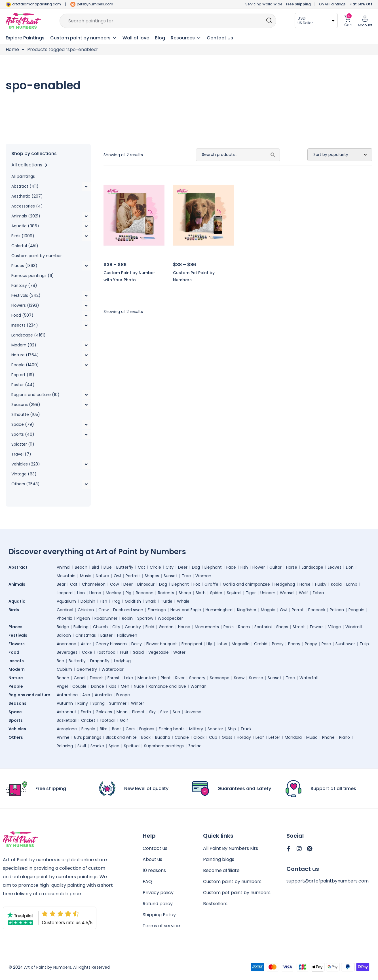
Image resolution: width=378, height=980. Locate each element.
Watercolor (113, 669)
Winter (138, 703)
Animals (18, 584)
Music (86, 576)
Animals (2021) (26, 216)
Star (164, 712)
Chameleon (94, 584)
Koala (336, 584)
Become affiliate (221, 870)
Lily (209, 644)
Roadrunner (106, 618)
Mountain (66, 576)
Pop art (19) (23, 375)
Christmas (86, 635)
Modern (18, 669)
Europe (123, 695)
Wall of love (136, 38)
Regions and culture (31, 695)
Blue (108, 567)
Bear (61, 584)
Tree (186, 576)
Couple (79, 686)
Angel (62, 686)
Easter (106, 635)
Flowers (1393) (25, 305)
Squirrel (234, 593)
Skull (82, 746)
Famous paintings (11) (33, 276)
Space (17, 712)
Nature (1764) (25, 355)
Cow (114, 584)
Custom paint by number (37, 256)
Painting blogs (219, 859)
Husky (321, 584)
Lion (350, 567)
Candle (182, 737)
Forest (114, 678)
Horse (292, 567)
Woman (203, 576)
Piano (345, 737)
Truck (246, 729)
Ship (232, 729)
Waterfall (309, 678)
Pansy (278, 644)
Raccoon (145, 593)
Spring (99, 703)
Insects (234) (25, 325)
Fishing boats (172, 729)
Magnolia (241, 644)
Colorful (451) (25, 246)
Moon (122, 712)
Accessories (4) (27, 206)
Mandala (293, 737)
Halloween (127, 635)
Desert (96, 678)
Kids (112, 686)
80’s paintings (88, 737)
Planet (138, 712)
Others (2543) (26, 484)
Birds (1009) (23, 236)
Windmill (354, 627)
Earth (86, 712)
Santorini (263, 627)
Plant (166, 678)
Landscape (312, 567)
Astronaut (66, 712)
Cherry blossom (111, 644)
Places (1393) (24, 266)
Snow (239, 678)
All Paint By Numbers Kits (231, 848)
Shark (151, 601)
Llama (95, 593)
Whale (183, 601)
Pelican (337, 610)
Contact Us (220, 38)
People (17, 686)
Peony (294, 644)
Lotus (222, 644)
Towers (316, 627)
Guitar (275, 567)
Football (108, 720)
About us (152, 859)
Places (17, 627)
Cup (213, 737)
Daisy (137, 644)
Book (146, 737)
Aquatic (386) (25, 226)
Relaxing (65, 746)
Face (231, 567)
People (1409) (25, 365)
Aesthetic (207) (27, 196)
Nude (139, 686)
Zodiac (195, 746)
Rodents (166, 593)
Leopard (65, 593)
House (184, 627)
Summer (118, 703)
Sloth (201, 593)
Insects (18, 661)
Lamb (352, 584)
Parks (229, 627)
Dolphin (88, 601)
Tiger (251, 593)
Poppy (311, 644)
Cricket (88, 720)
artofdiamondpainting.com (37, 4)
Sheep (185, 593)
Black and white (121, 737)
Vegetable (159, 652)
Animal (64, 567)
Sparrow (145, 618)
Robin (127, 618)
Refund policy (158, 904)
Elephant (213, 567)
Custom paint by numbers (232, 881)
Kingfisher (247, 610)
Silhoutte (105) (26, 414)
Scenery (197, 678)
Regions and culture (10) (35, 395)
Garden (166, 627)
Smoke (97, 746)
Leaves (335, 567)
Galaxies (104, 712)
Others (17, 737)
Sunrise (256, 678)
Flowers (18, 644)
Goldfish (133, 601)
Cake (87, 652)
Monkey (113, 593)
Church (100, 627)
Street (299, 627)
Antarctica (67, 695)
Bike (104, 729)
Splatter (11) (23, 444)
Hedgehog (285, 584)
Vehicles (19, 729)
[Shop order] (340, 155)
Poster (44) (23, 385)
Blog (160, 38)
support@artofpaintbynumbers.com (328, 881)
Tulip (364, 644)
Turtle (167, 601)
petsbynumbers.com (95, 4)
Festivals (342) (26, 295)
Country (133, 627)
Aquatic (18, 601)
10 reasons (154, 870)
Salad (138, 652)
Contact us (155, 848)
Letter (274, 737)
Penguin (356, 610)
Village (334, 627)
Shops (282, 627)
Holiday (244, 737)
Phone (328, 737)
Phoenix (64, 618)
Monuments (207, 627)
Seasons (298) (26, 405)
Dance (98, 686)
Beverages (67, 652)
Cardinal (65, 610)
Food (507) (22, 315)
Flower (259, 567)
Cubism (64, 669)
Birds (15, 610)
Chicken (86, 610)
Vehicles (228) (26, 464)
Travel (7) (21, 454)
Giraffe (211, 584)
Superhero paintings (164, 746)
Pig (128, 593)
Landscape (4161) (28, 335)
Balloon (64, 635)
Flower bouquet (162, 644)
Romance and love (167, 686)
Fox (197, 584)
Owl (117, 576)
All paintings (23, 176)
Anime (63, 737)
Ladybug (122, 661)
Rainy (83, 703)
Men (125, 686)
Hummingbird (219, 610)
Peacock (317, 610)
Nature (103, 576)
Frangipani (192, 644)
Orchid (261, 644)
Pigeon (83, 618)
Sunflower (345, 644)
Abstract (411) (25, 186)
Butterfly (125, 567)
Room (244, 627)
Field (150, 627)
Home (12, 49)
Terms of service (161, 926)
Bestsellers (215, 904)
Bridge (63, 627)
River (180, 678)
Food (15, 652)
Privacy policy (158, 893)
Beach (81, 567)
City (170, 567)
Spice (114, 746)
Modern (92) (24, 345)
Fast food (106, 652)
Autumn (65, 703)
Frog (116, 601)
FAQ (147, 881)
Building (81, 627)
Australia (103, 695)
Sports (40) (23, 434)
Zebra (318, 593)
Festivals (19, 635)
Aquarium (66, 601)
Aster (86, 644)
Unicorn (268, 593)
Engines (147, 729)
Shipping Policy (159, 915)
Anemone (66, 644)
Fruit (124, 652)
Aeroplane (67, 729)
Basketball (67, 720)
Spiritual (132, 746)
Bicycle (88, 729)
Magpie (268, 610)
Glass (227, 737)
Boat (117, 729)
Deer (183, 567)
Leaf (260, 737)
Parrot (298, 610)
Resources (186, 38)
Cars (130, 729)
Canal (80, 678)
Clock (199, 737)
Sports (17, 720)
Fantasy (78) (24, 285)
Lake (129, 678)
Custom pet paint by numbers (237, 893)
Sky (152, 712)
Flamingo (157, 610)
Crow (104, 610)
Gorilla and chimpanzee (246, 584)
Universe (193, 712)
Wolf (303, 593)
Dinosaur (146, 584)
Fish (244, 567)
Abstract (19, 567)
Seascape (220, 678)
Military (196, 729)
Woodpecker (170, 618)
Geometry (87, 669)
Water (179, 652)
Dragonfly (100, 661)
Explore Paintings (25, 38)
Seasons (19, 703)
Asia (86, 695)
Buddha (163, 737)
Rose (326, 644)
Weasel (287, 593)
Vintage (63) (24, 474)
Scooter (215, 729)
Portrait (133, 576)
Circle (155, 567)
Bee (60, 661)
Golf (124, 720)
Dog (196, 567)
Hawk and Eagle (186, 610)
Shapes (152, 576)
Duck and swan (128, 610)
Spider (216, 593)
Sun (176, 712)
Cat (142, 567)
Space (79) (23, 424)
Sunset (170, 576)
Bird (95, 567)
